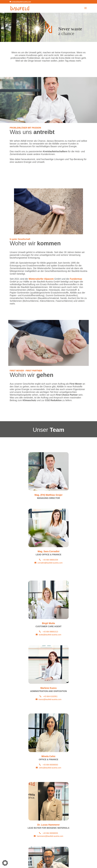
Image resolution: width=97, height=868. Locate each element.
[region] (48, 27)
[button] (5, 863)
